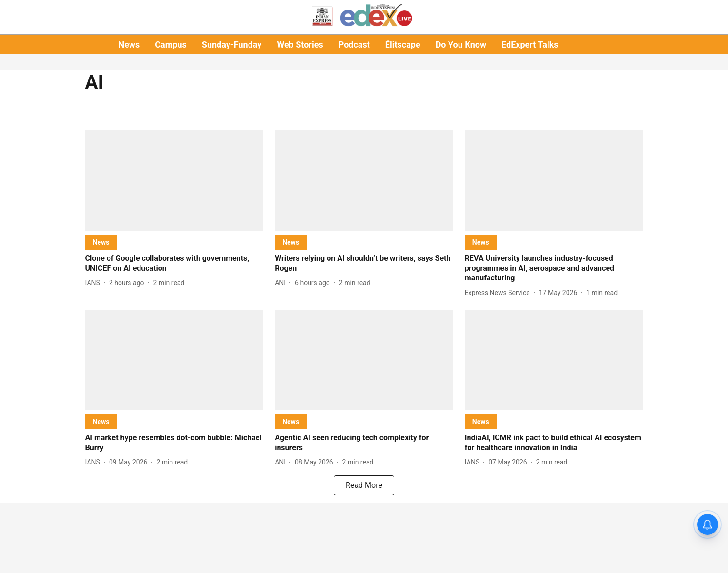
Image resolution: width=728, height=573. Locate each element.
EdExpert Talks (530, 44)
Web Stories (300, 44)
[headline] (175, 264)
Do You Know (461, 44)
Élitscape (403, 44)
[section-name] (101, 242)
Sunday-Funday (232, 44)
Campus (170, 44)
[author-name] (95, 283)
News (129, 44)
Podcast (354, 44)
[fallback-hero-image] (175, 181)
